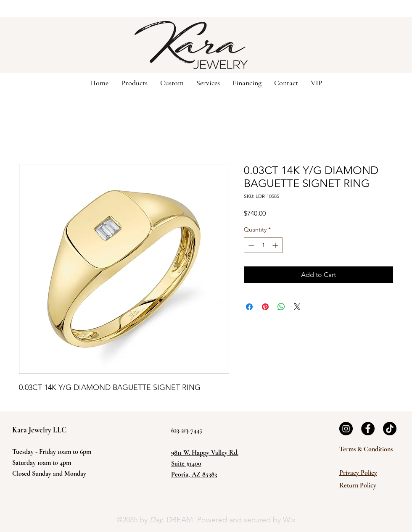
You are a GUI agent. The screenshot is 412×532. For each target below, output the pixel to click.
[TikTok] (390, 429)
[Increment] (276, 245)
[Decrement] (250, 245)
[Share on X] (297, 307)
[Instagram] (346, 429)
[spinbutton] (263, 245)
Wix (289, 520)
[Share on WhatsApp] (281, 307)
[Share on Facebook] (249, 307)
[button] (172, 82)
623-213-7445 (187, 430)
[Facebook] (368, 429)
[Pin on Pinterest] (265, 307)
